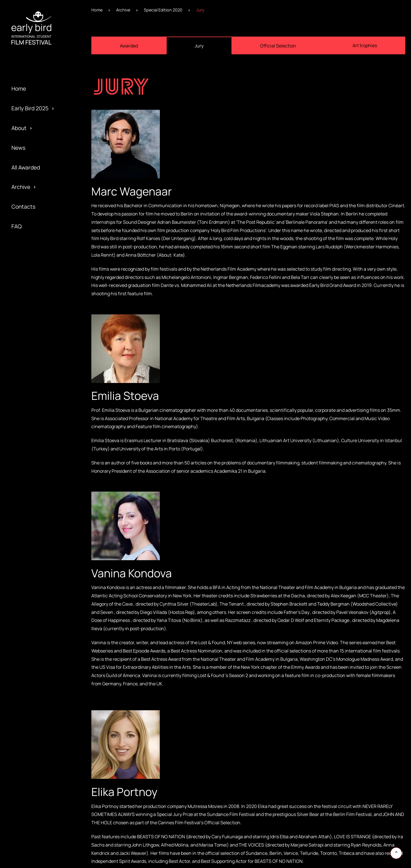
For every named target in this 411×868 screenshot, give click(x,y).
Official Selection (33, 454)
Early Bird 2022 (30, 355)
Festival (21, 385)
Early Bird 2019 (30, 414)
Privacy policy (28, 483)
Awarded (22, 375)
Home (19, 89)
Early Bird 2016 (30, 473)
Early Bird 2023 (30, 336)
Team (18, 424)
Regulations (26, 404)
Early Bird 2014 (29, 512)
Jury (17, 493)
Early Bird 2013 (29, 532)
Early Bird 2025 (30, 108)
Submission (26, 473)
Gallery (20, 395)
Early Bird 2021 (29, 375)
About (19, 128)
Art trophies (365, 45)
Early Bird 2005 (30, 552)
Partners (22, 463)
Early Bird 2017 (29, 454)
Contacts (23, 207)
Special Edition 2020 (37, 395)
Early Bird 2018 (29, 434)
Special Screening (34, 414)
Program (22, 434)
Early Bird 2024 (30, 316)
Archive (21, 187)
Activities (23, 444)
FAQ (17, 226)
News (18, 148)
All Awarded (26, 167)
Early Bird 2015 (29, 493)
